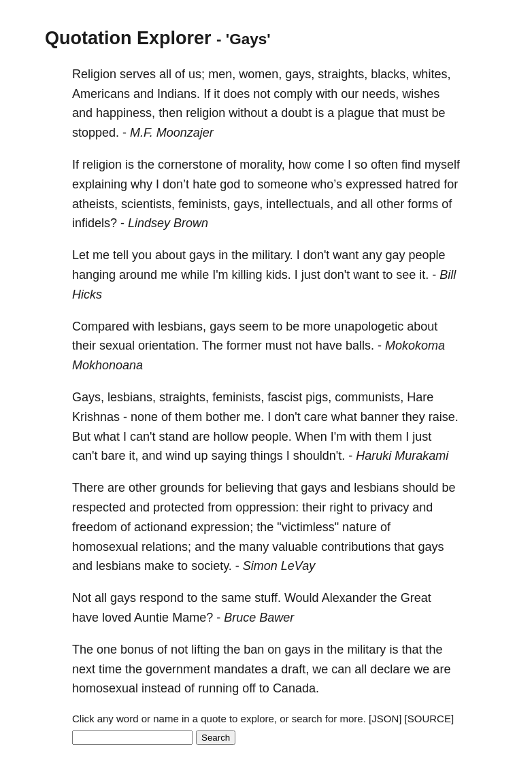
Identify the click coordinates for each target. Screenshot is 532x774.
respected (99, 507)
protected (179, 507)
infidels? (95, 223)
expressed (374, 184)
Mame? (193, 618)
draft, (295, 669)
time (110, 669)
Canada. (296, 688)
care (316, 417)
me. (254, 417)
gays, (300, 74)
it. (424, 275)
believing (249, 488)
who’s (327, 184)
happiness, (126, 113)
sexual (117, 346)
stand (174, 437)
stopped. (96, 133)
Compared (101, 326)
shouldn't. (319, 456)
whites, (431, 74)
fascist (285, 397)
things (267, 456)
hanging (94, 275)
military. (272, 255)
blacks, (390, 74)
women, (260, 74)
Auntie (151, 618)
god (230, 184)
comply (293, 94)
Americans (101, 94)
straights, (343, 74)
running (218, 688)
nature (360, 527)
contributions (356, 547)
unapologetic (369, 326)
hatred (423, 184)
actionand (161, 527)
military (366, 650)
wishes (421, 94)
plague (356, 113)
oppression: (267, 507)
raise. (444, 417)
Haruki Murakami (402, 456)
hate (204, 184)
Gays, (88, 397)
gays (202, 255)
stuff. (268, 598)
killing (247, 275)
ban (254, 650)
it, (134, 456)
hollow (231, 437)
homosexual (105, 547)
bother (223, 417)
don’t (176, 184)
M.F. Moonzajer (172, 133)
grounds (182, 488)
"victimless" (308, 527)
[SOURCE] (430, 719)
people (427, 255)
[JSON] (385, 719)
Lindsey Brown (168, 223)
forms (423, 204)
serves (138, 74)
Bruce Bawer (259, 618)
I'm (220, 275)
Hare (420, 397)
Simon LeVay (279, 566)
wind (179, 456)
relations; (166, 547)
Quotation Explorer (128, 38)
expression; (222, 527)
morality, (262, 165)
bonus (137, 650)
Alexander (349, 598)
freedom (95, 527)
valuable (295, 547)
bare (113, 456)
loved (117, 618)
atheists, (95, 204)
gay (395, 255)
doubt (296, 113)
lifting (205, 650)
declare (390, 669)
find (411, 165)
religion (205, 113)
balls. (360, 346)
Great (416, 598)
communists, (369, 397)
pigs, (318, 397)
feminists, (204, 204)
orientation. (168, 346)
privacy (389, 507)
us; (197, 74)
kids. (279, 275)
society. (212, 566)
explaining (100, 184)
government (178, 669)
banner (380, 417)
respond (162, 598)
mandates (240, 669)
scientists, (148, 204)
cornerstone (190, 165)
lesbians (376, 488)
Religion (94, 74)
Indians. (179, 94)
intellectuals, (300, 204)
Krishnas (96, 417)
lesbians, (182, 326)
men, (222, 74)
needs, (380, 94)
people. (272, 437)
